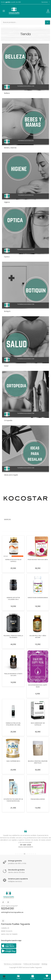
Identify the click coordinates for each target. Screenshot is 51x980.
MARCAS (7, 519)
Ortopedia (8, 420)
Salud (6, 366)
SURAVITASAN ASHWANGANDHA (38, 598)
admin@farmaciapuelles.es (12, 912)
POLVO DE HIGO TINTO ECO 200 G (38, 560)
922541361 (7, 909)
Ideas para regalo (11, 475)
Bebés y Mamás (10, 148)
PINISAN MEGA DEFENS (38, 799)
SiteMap (44, 964)
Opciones (45, 2)
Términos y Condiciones (13, 964)
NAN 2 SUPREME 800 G (13, 761)
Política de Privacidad (31, 964)
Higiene (7, 202)
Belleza (7, 93)
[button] (16, 854)
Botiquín (7, 311)
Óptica (7, 257)
